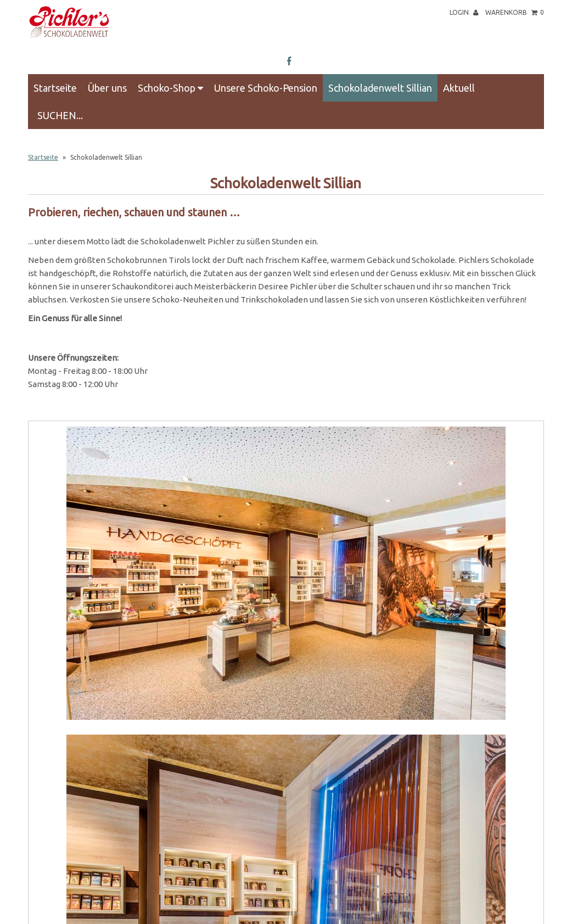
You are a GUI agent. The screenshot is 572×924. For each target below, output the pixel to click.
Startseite (55, 88)
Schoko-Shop (170, 88)
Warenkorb (515, 12)
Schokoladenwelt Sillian (380, 88)
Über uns (107, 88)
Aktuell (459, 88)
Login (464, 12)
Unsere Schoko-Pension (266, 88)
